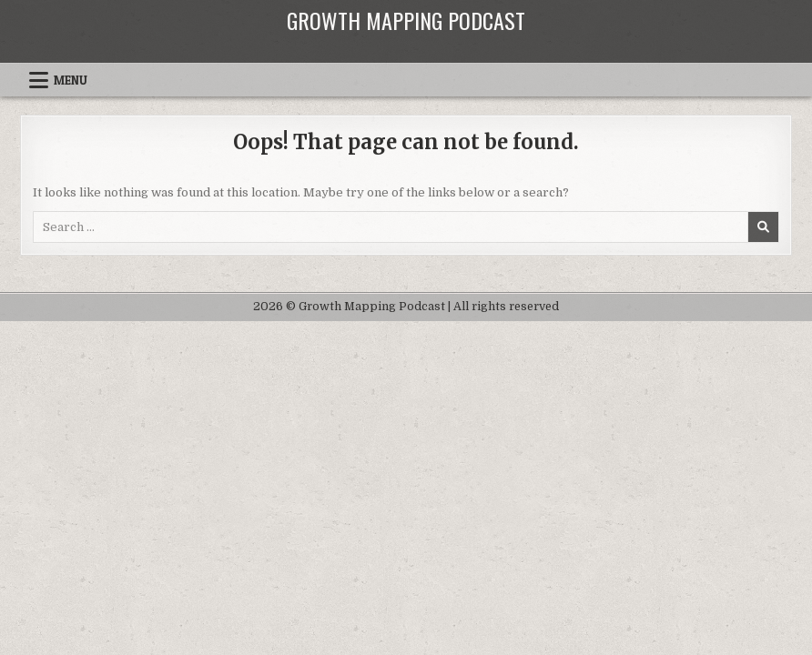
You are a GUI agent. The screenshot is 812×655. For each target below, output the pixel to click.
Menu (71, 80)
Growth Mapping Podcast (406, 20)
